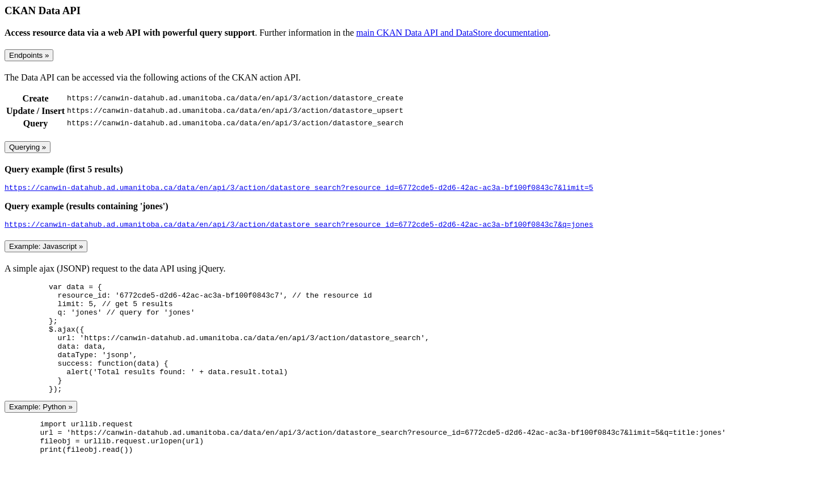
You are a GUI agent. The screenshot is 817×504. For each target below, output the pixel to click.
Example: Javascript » (46, 250)
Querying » (28, 147)
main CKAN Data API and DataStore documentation (452, 33)
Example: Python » (41, 432)
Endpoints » (29, 55)
